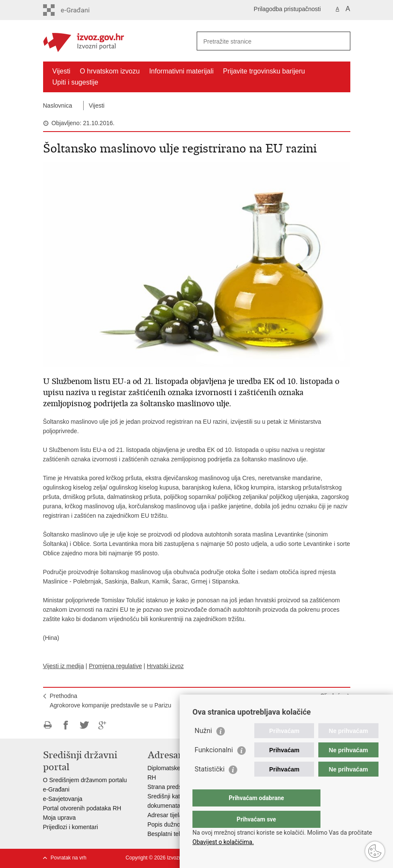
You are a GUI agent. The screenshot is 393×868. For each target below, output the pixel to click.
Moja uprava (60, 818)
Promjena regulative (115, 666)
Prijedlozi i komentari (71, 827)
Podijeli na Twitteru (84, 725)
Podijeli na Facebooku (66, 725)
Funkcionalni (214, 767)
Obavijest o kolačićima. (223, 842)
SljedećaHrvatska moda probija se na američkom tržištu (281, 701)
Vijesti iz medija (64, 666)
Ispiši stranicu (48, 725)
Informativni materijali (181, 71)
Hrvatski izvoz (165, 666)
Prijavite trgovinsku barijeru (264, 71)
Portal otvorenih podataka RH (82, 808)
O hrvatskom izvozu (110, 71)
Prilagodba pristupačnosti (287, 9)
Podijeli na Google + (103, 725)
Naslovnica (58, 106)
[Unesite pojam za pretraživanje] (264, 41)
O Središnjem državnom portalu (85, 780)
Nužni (203, 748)
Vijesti (61, 71)
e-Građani (56, 789)
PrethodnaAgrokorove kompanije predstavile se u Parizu (111, 701)
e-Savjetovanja (63, 799)
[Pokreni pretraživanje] (341, 41)
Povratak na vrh (69, 858)
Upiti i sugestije (76, 82)
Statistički (210, 786)
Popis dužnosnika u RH (179, 824)
